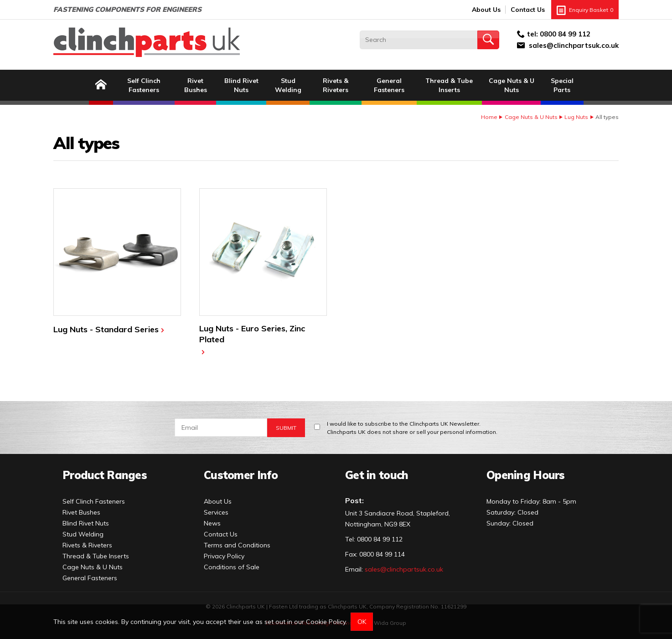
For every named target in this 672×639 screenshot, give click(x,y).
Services (216, 512)
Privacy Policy (224, 556)
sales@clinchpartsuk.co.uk (574, 45)
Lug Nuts (576, 117)
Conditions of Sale (232, 567)
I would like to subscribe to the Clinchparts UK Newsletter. (412, 428)
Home (489, 117)
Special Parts (562, 85)
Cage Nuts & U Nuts (512, 85)
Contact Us (528, 10)
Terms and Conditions (237, 545)
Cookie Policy (326, 622)
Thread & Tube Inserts (449, 85)
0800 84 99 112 (565, 34)
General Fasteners (389, 85)
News (212, 523)
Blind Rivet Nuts (241, 85)
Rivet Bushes (196, 85)
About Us (486, 10)
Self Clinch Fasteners (144, 85)
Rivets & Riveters (336, 85)
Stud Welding (288, 85)
